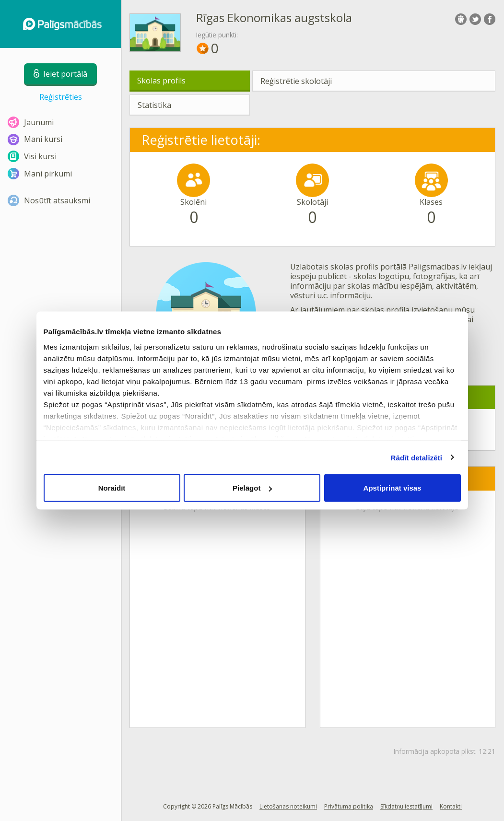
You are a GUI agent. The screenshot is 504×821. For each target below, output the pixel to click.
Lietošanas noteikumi (288, 806)
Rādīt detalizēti (416, 457)
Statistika (154, 105)
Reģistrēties (61, 97)
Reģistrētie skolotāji (296, 81)
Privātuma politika (349, 806)
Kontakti (451, 806)
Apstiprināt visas (393, 488)
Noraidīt (112, 488)
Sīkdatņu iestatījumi (406, 806)
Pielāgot (252, 488)
